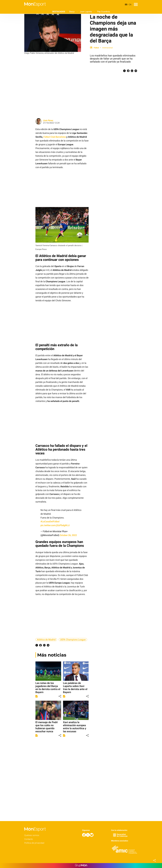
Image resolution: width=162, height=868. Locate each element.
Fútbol (96, 48)
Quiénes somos (32, 835)
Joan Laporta (86, 12)
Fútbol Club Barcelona (55, 137)
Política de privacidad (34, 843)
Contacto (29, 839)
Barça (72, 12)
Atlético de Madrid (46, 640)
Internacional (107, 48)
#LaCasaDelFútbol (50, 521)
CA (130, 5)
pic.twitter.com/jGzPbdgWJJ (55, 525)
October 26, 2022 (68, 535)
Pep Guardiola (104, 12)
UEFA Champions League (73, 640)
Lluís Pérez (48, 120)
